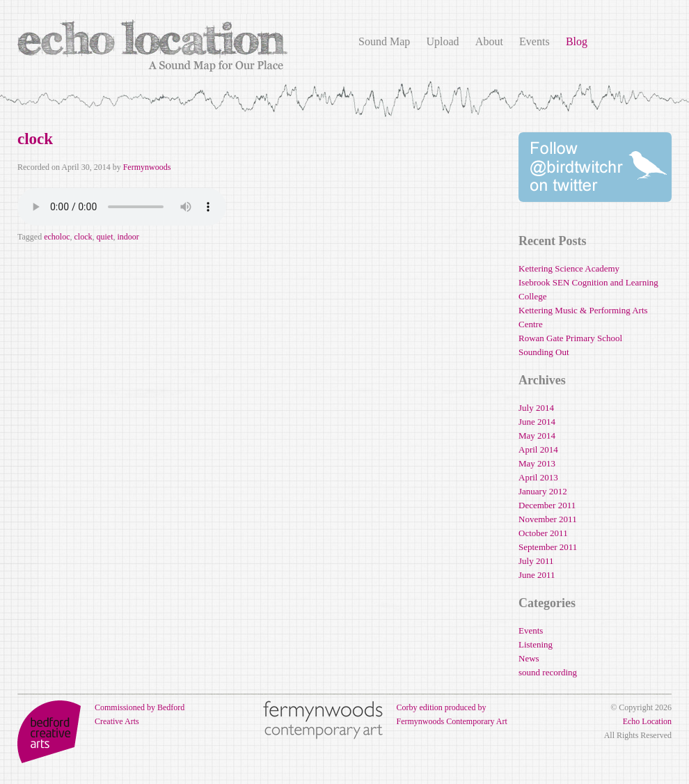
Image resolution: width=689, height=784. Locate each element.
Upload (442, 41)
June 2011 (537, 575)
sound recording (548, 672)
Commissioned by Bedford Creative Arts (101, 714)
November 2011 (548, 519)
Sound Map (384, 41)
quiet (104, 237)
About (489, 41)
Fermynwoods (147, 167)
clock (35, 139)
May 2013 (537, 463)
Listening (536, 644)
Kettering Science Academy (569, 268)
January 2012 (543, 491)
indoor (128, 237)
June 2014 (537, 422)
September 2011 (548, 547)
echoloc (57, 237)
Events (534, 41)
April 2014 (538, 449)
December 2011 (547, 505)
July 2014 (536, 408)
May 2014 (537, 436)
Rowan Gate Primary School (570, 338)
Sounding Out (544, 352)
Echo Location (647, 721)
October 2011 (543, 533)
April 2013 (538, 477)
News (529, 658)
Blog (577, 41)
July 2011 (536, 561)
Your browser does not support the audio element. (122, 207)
